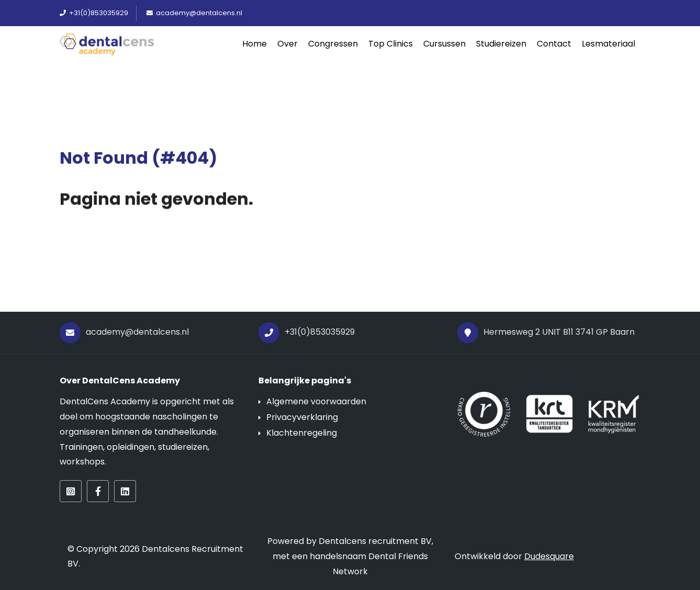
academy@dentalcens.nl (124, 333)
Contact (554, 44)
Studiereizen (501, 44)
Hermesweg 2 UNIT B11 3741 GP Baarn (546, 333)
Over (287, 44)
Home (255, 44)
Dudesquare (549, 556)
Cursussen (444, 44)
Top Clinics (391, 44)
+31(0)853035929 (307, 333)
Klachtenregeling (302, 433)
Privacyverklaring (302, 417)
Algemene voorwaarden (316, 401)
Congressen (333, 44)
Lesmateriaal (608, 44)
